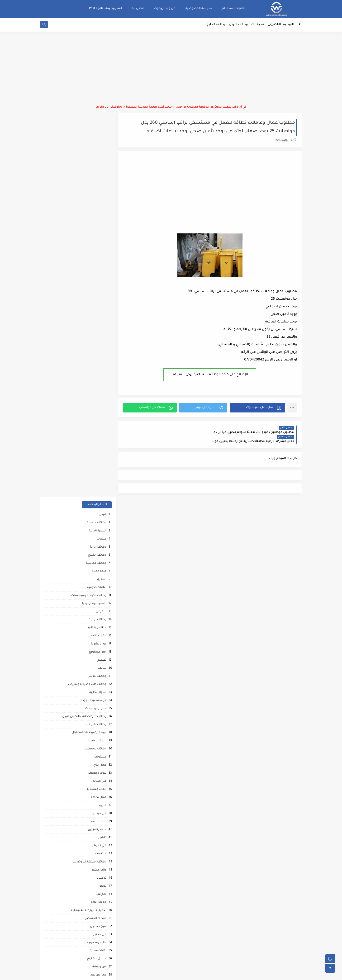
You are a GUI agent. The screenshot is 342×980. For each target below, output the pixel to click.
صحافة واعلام (97, 802)
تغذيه (103, 600)
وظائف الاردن (238, 25)
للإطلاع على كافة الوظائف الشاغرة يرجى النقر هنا (211, 375)
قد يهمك (258, 25)
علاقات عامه (99, 519)
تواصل (102, 826)
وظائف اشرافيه (96, 342)
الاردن (103, 132)
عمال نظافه (99, 414)
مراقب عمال (99, 673)
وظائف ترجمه (98, 713)
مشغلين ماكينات (95, 705)
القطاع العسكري (95, 535)
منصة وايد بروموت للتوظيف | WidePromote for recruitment (228, 974)
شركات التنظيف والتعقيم (90, 656)
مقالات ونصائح (97, 624)
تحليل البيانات (97, 721)
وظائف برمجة (98, 237)
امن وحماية (99, 584)
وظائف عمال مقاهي (94, 866)
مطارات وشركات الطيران (90, 794)
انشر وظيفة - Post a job (106, 9)
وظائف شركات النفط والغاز (89, 858)
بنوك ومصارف (97, 390)
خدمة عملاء (99, 188)
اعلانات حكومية (97, 204)
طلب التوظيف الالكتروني (285, 25)
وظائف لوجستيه (96, 366)
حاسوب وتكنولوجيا (94, 220)
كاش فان (100, 769)
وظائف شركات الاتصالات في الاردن (84, 334)
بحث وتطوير (98, 632)
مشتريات (100, 374)
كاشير (102, 455)
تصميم (102, 277)
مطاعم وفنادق (97, 245)
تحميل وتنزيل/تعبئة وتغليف (88, 527)
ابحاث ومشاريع (96, 406)
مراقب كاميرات (97, 850)
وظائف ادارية (98, 164)
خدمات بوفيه (98, 616)
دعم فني (101, 511)
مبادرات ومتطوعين (94, 810)
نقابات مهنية (98, 568)
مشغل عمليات (97, 786)
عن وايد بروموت (165, 9)
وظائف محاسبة (96, 180)
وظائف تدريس (97, 293)
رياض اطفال (98, 753)
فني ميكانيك (98, 430)
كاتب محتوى (99, 487)
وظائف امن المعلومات (92, 608)
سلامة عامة (99, 438)
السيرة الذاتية (98, 148)
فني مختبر (100, 552)
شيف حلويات (98, 681)
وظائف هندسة (97, 140)
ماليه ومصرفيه (97, 560)
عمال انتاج (100, 382)
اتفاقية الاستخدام (234, 9)
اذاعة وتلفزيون (97, 447)
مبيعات (102, 156)
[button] (258, 408)
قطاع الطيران (97, 761)
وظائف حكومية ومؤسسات (89, 212)
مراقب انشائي (97, 737)
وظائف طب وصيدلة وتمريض (87, 301)
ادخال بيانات (99, 253)
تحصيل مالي (98, 640)
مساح (102, 697)
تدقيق (102, 503)
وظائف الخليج (216, 25)
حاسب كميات (98, 745)
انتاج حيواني (99, 818)
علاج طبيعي (99, 778)
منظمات (101, 471)
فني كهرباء (99, 463)
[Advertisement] (171, 69)
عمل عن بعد (98, 592)
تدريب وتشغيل (96, 689)
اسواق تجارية (98, 309)
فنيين (103, 422)
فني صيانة (100, 398)
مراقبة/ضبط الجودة (94, 317)
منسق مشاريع (97, 576)
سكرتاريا (101, 229)
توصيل (102, 495)
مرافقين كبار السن (95, 842)
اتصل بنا (138, 9)
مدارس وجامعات (96, 325)
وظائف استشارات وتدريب (90, 479)
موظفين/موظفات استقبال (89, 350)
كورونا (102, 834)
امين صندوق (98, 543)
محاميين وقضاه (96, 665)
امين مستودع (98, 269)
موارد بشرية (99, 261)
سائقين (101, 285)
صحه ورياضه (98, 729)
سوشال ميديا (97, 358)
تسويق (102, 196)
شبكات (102, 648)
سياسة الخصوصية (199, 9)
